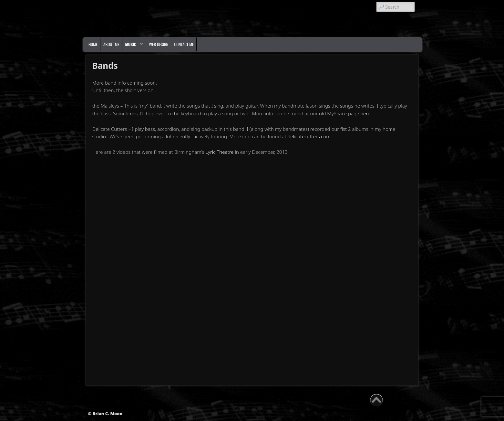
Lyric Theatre (219, 152)
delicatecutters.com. (310, 136)
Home (93, 44)
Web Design (159, 44)
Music (133, 46)
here (365, 113)
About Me (111, 44)
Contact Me (184, 44)
